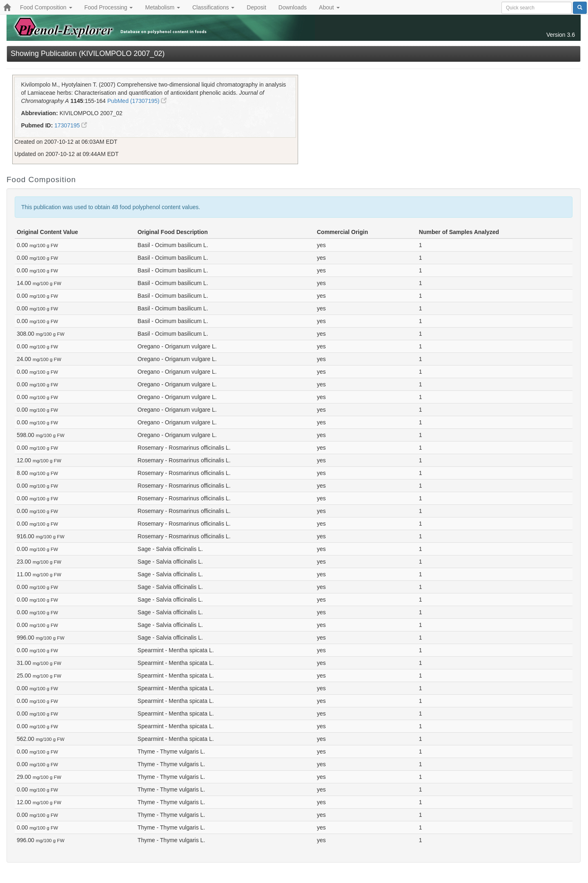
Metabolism (162, 7)
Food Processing (109, 7)
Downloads (293, 7)
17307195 (71, 125)
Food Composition (46, 7)
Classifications (213, 7)
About (329, 7)
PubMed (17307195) (137, 101)
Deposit (256, 7)
